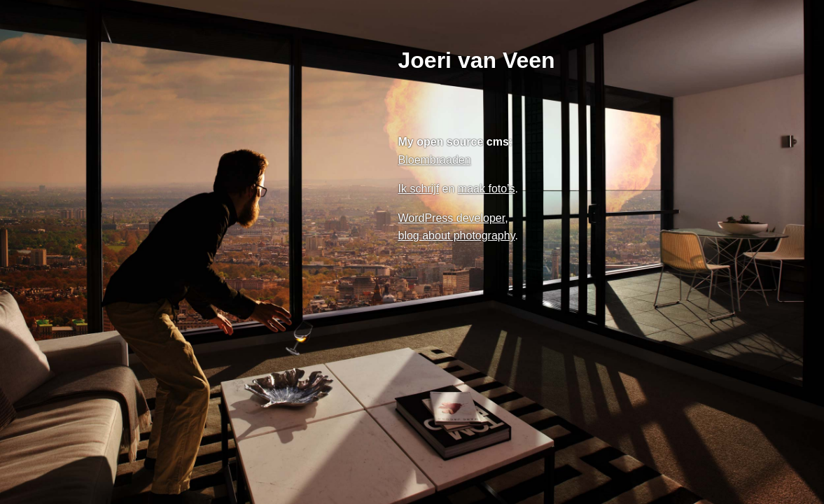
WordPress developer (452, 218)
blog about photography (457, 236)
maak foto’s (487, 189)
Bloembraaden (435, 160)
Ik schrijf (419, 189)
